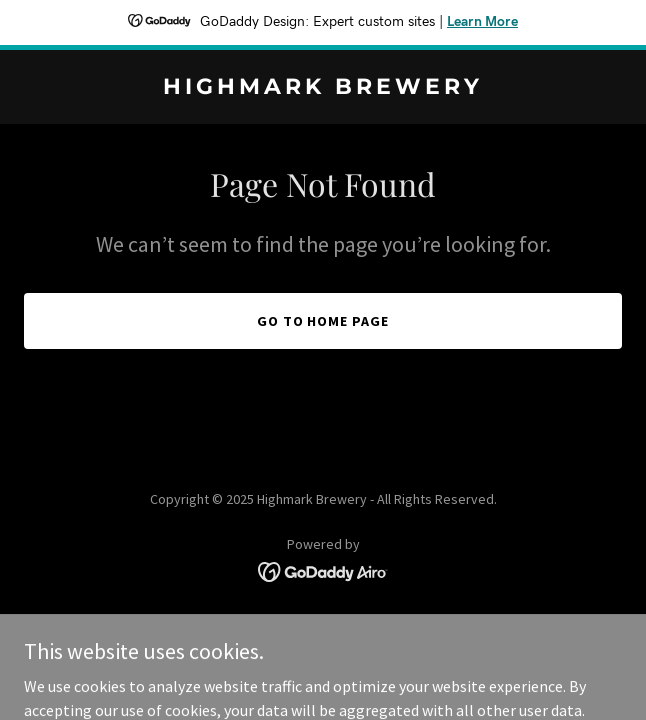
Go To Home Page (323, 321)
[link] (323, 88)
